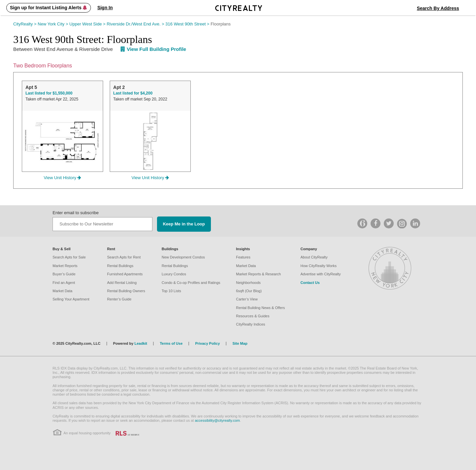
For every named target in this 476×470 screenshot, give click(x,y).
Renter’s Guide (119, 299)
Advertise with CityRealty (321, 274)
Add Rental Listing (122, 283)
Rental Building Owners (126, 291)
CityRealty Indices (251, 324)
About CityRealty (314, 257)
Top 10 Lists (171, 291)
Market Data (62, 291)
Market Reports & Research (258, 274)
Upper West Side (88, 24)
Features (243, 257)
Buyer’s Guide (64, 274)
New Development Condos (183, 257)
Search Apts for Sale (69, 257)
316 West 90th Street (188, 24)
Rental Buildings (120, 266)
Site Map (240, 343)
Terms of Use (171, 343)
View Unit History (62, 178)
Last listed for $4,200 (133, 93)
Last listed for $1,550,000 (49, 93)
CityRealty (25, 24)
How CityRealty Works (318, 266)
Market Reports (65, 266)
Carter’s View (247, 299)
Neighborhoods (248, 283)
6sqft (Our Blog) (249, 291)
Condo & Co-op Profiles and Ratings (191, 283)
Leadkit (141, 343)
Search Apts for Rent (124, 257)
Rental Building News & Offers (260, 308)
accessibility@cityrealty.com (217, 420)
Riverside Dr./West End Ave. (136, 24)
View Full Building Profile (153, 49)
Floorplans (221, 24)
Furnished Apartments (125, 274)
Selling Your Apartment (71, 299)
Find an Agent (64, 283)
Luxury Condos (174, 274)
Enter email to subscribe (76, 213)
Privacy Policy (207, 343)
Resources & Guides (253, 316)
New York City (54, 24)
